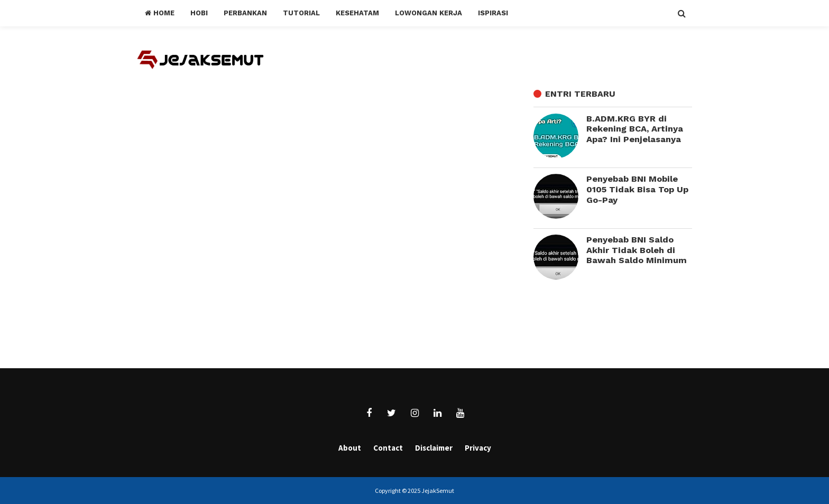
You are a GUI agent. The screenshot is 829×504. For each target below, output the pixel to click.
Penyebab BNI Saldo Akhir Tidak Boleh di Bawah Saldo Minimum (637, 250)
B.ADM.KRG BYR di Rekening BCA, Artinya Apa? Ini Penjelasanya (635, 129)
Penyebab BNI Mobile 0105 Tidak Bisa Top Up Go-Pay (637, 189)
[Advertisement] (618, 325)
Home (160, 13)
